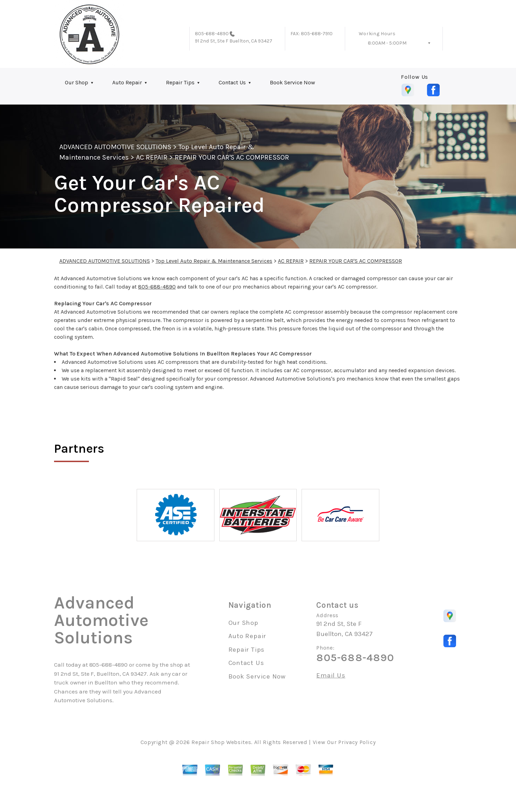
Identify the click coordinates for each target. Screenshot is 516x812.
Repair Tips (180, 82)
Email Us (331, 676)
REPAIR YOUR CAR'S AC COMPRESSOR (232, 157)
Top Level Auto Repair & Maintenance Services (214, 261)
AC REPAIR (152, 157)
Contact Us (232, 82)
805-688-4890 (212, 34)
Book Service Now (293, 82)
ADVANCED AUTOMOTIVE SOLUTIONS (115, 147)
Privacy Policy (357, 742)
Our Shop (77, 82)
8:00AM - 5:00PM (387, 43)
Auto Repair (127, 82)
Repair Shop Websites (221, 742)
